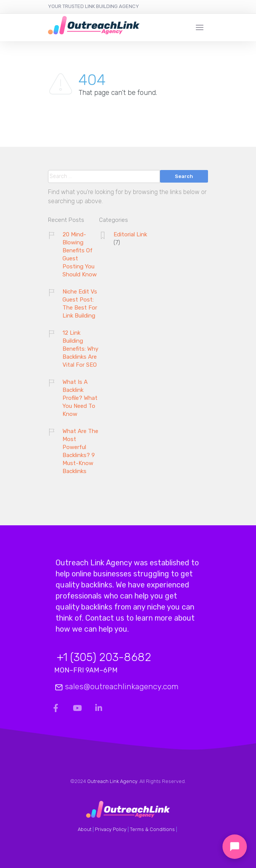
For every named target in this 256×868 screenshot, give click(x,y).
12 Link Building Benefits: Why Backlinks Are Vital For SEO (80, 349)
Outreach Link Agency (112, 781)
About (85, 829)
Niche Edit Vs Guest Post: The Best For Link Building (80, 304)
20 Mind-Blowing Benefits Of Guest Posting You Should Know (80, 254)
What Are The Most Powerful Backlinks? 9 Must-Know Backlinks (80, 451)
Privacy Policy (111, 829)
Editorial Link (130, 234)
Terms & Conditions (152, 829)
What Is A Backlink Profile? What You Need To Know (80, 398)
